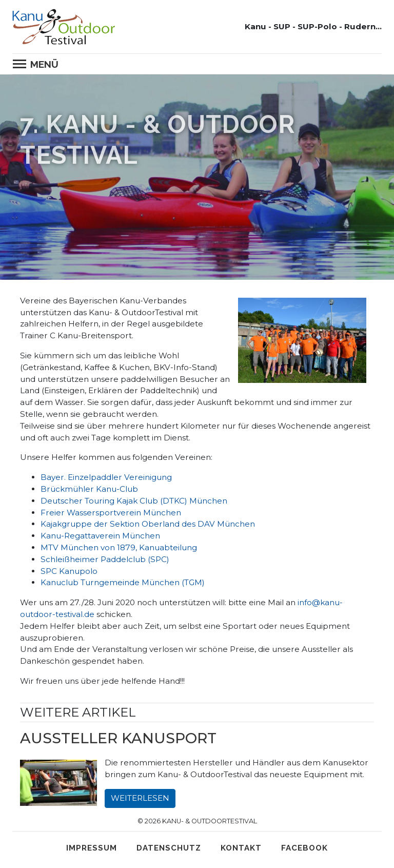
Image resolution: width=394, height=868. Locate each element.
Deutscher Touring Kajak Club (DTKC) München (134, 501)
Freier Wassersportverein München (111, 513)
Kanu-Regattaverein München (100, 536)
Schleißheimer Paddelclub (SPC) (105, 559)
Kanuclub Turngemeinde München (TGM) (123, 582)
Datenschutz (169, 848)
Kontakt (241, 848)
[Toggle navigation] (39, 64)
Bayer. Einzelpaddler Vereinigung (106, 477)
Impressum (92, 848)
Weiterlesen (140, 798)
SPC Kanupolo (69, 571)
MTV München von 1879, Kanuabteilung (119, 547)
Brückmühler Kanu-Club (89, 489)
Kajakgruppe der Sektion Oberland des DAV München (148, 524)
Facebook (304, 848)
